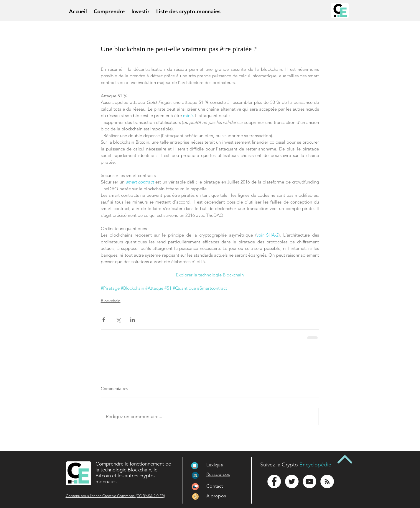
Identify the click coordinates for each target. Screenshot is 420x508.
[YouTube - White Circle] (309, 481)
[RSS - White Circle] (327, 481)
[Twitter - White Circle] (292, 481)
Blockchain (111, 301)
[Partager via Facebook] (104, 320)
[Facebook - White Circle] (274, 481)
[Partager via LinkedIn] (132, 320)
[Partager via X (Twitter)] (118, 320)
